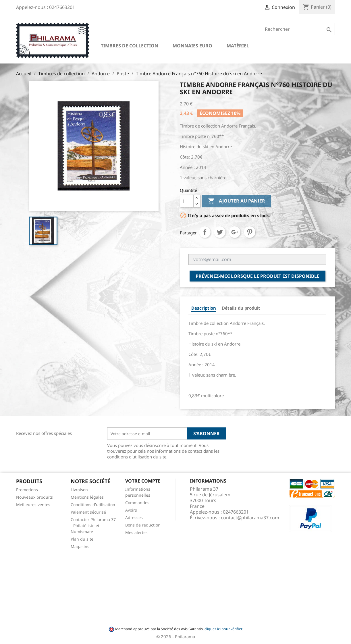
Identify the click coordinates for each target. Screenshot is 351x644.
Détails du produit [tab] (241, 308)
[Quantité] (187, 201)
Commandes (137, 503)
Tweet (220, 232)
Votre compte (143, 481)
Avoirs (131, 510)
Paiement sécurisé (88, 512)
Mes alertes (136, 532)
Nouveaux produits (34, 497)
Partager (205, 232)
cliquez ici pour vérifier (223, 629)
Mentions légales (87, 497)
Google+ (235, 232)
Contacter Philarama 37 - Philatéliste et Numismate (93, 526)
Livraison (79, 490)
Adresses (134, 517)
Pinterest (250, 232)
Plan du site (82, 539)
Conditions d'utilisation (93, 505)
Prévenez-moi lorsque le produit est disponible (258, 276)
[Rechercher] (298, 29)
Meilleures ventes (33, 505)
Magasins (80, 546)
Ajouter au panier (237, 201)
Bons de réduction (143, 525)
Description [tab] (204, 308)
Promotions (27, 490)
